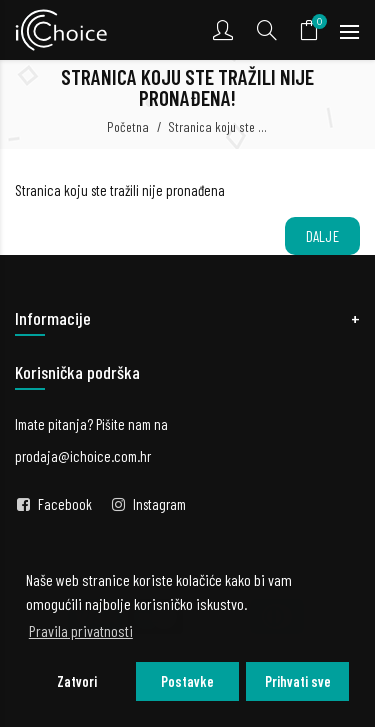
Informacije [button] (53, 318)
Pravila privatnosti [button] (81, 630)
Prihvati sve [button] (298, 681)
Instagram (159, 504)
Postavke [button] (187, 681)
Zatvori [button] (77, 681)
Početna (128, 126)
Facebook (65, 504)
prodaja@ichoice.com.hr (83, 456)
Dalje (323, 236)
